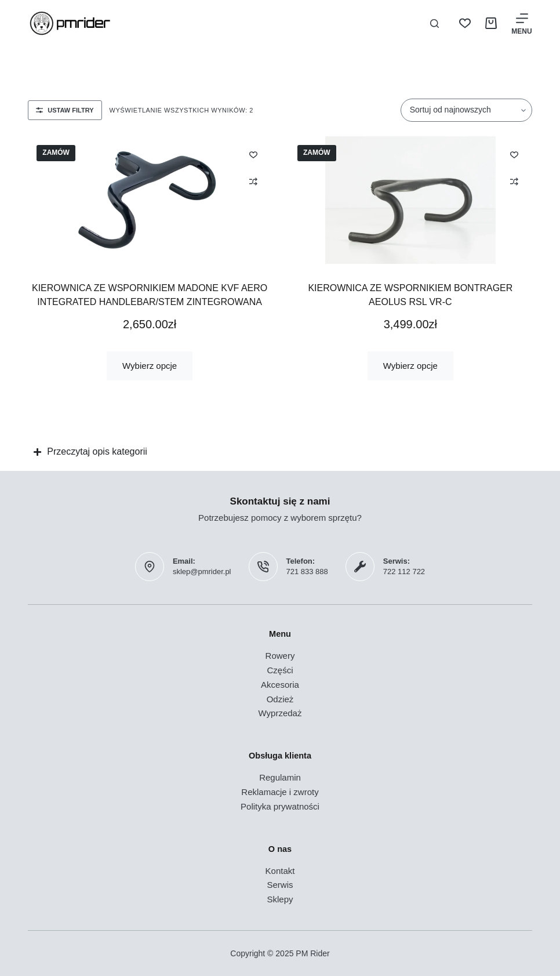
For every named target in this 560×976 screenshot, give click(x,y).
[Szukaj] (434, 23)
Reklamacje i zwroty (280, 792)
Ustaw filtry (65, 110)
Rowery (280, 656)
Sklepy (280, 899)
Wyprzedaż (280, 713)
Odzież (280, 699)
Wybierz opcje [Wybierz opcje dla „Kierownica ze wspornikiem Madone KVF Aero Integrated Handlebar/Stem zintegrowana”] (150, 366)
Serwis (280, 885)
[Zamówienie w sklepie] (466, 110)
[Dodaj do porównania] (253, 182)
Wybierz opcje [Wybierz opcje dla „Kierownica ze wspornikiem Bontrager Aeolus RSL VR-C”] (410, 366)
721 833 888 (307, 572)
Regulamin (280, 777)
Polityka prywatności (280, 806)
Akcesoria (280, 685)
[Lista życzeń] (465, 23)
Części (280, 670)
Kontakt (280, 871)
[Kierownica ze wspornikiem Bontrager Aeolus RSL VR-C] (410, 200)
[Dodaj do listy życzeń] (253, 154)
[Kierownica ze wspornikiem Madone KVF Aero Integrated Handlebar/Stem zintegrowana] (150, 200)
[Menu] (521, 23)
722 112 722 (404, 572)
